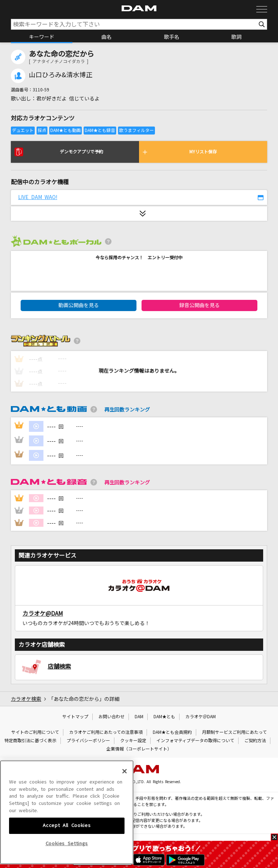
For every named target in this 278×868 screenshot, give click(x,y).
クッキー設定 (133, 741)
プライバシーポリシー (88, 741)
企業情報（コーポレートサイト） (139, 749)
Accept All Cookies (67, 857)
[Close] (125, 803)
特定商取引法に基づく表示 (30, 741)
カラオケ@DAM (43, 613)
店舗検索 (59, 666)
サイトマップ (75, 717)
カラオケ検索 (26, 699)
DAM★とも (164, 717)
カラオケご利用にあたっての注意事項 (106, 732)
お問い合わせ (111, 717)
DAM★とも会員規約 (172, 732)
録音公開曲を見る (199, 305)
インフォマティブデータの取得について (195, 741)
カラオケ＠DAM (201, 717)
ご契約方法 (255, 741)
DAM (139, 717)
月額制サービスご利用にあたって (234, 732)
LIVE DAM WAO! (38, 197)
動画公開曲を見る (79, 305)
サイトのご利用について (35, 732)
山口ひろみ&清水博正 (61, 75)
